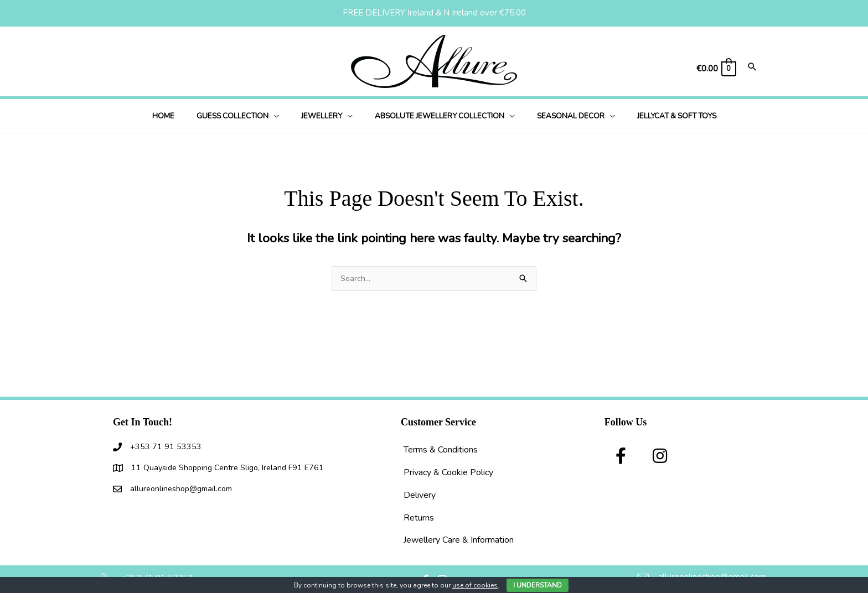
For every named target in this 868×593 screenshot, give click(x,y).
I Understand (538, 585)
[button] (284, 116)
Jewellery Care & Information (459, 540)
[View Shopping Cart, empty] (716, 69)
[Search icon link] (752, 68)
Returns (419, 518)
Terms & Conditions (441, 450)
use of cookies (475, 585)
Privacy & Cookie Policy (448, 473)
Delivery (420, 496)
